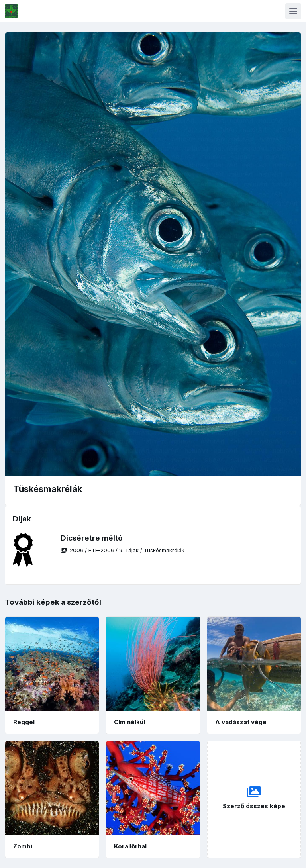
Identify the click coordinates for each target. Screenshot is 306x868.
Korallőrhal (130, 846)
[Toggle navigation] (293, 11)
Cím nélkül (129, 722)
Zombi (23, 846)
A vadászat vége (241, 722)
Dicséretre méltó (92, 538)
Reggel (24, 722)
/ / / (123, 550)
